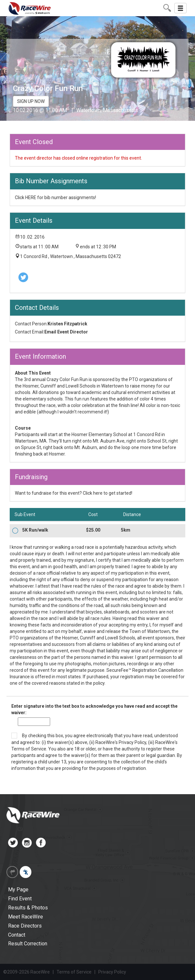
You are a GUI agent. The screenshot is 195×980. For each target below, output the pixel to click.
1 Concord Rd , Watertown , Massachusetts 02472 (70, 256)
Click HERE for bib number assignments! (55, 197)
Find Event (20, 899)
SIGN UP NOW (31, 101)
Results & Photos (28, 908)
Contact (17, 935)
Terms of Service (29, 749)
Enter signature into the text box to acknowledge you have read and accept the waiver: (94, 709)
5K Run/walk (35, 530)
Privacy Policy (132, 742)
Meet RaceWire (26, 917)
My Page (18, 890)
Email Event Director (66, 332)
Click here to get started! (108, 493)
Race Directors (25, 926)
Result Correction (28, 944)
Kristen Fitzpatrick (67, 324)
